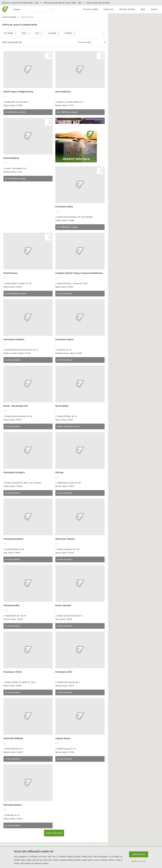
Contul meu (108, 9)
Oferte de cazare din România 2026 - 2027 (20, 3)
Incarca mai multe (54, 833)
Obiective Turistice (127, 9)
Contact (154, 9)
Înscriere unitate (90, 9)
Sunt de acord (139, 854)
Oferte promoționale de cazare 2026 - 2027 (63, 3)
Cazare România (9, 17)
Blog (143, 9)
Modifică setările (139, 862)
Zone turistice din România (98, 3)
